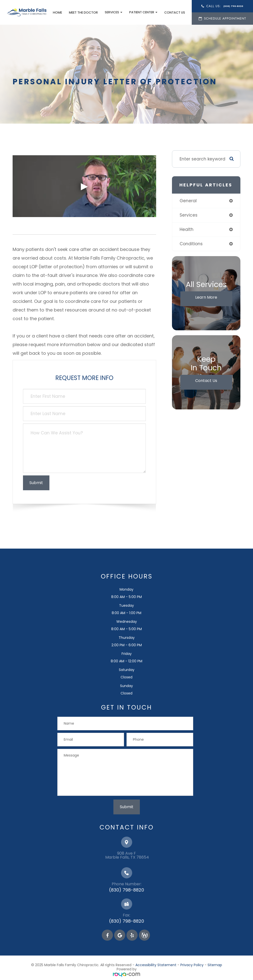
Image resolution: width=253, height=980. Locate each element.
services (189, 215)
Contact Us (174, 12)
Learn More (206, 297)
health (187, 229)
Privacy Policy (192, 965)
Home (56, 12)
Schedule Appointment (224, 18)
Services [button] (113, 12)
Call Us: (224, 6)
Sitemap (215, 965)
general (188, 201)
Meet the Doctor (82, 12)
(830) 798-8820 (126, 890)
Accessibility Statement (156, 965)
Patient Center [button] (142, 12)
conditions (191, 244)
